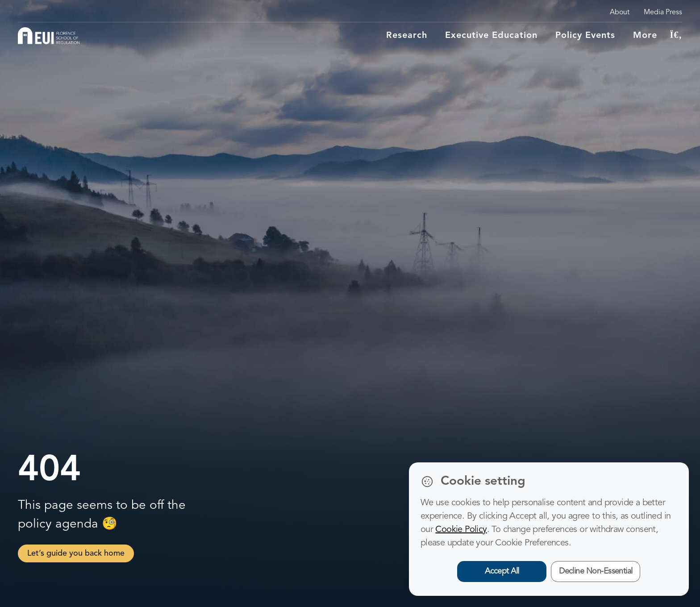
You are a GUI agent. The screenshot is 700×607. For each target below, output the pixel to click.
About (620, 12)
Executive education (491, 36)
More (645, 36)
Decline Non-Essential (596, 571)
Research (407, 36)
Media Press (663, 12)
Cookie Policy (461, 530)
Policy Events (585, 36)
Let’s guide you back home (76, 553)
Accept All (502, 571)
